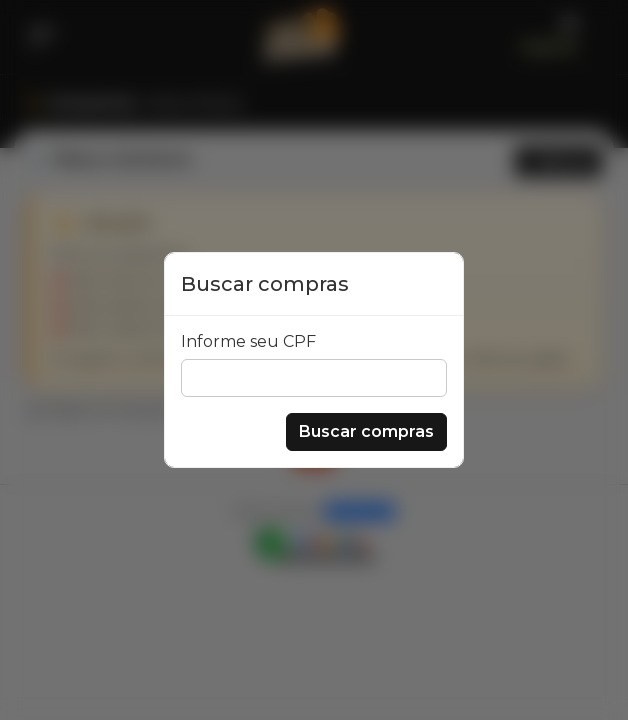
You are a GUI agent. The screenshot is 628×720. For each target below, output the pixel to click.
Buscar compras (366, 431)
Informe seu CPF (248, 341)
